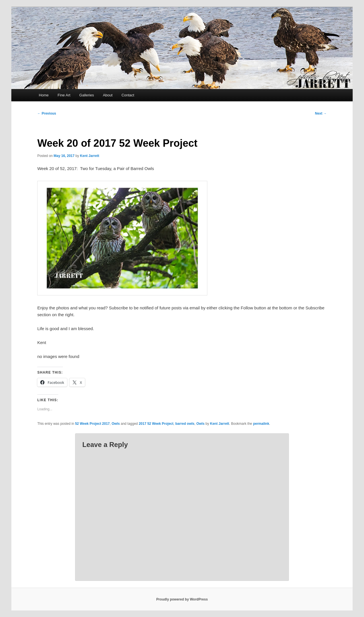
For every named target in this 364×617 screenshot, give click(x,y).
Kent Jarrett (89, 156)
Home (44, 95)
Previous (47, 113)
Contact (128, 95)
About (108, 95)
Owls (116, 424)
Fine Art (64, 95)
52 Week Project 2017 (92, 424)
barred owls (185, 424)
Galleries (87, 95)
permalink (261, 424)
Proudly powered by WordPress (182, 599)
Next (321, 113)
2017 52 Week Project (156, 424)
